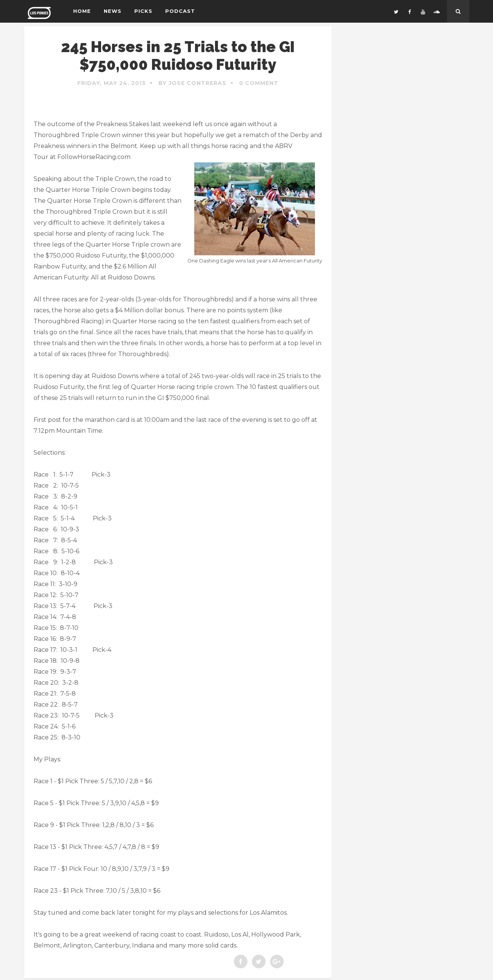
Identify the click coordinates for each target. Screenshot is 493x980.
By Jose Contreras (192, 83)
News (113, 11)
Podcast (180, 11)
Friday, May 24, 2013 (111, 83)
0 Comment (259, 83)
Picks (143, 11)
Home (82, 11)
